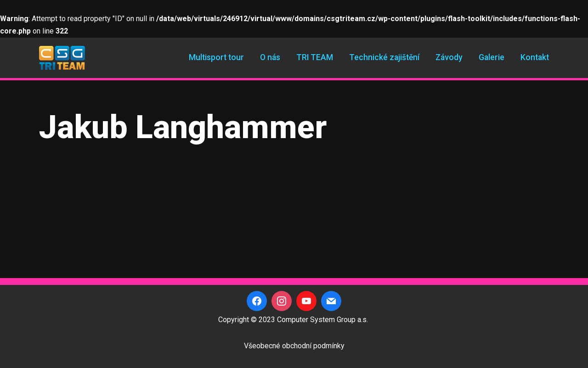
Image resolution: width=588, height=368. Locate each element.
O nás (270, 57)
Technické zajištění (384, 57)
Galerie (492, 57)
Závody (449, 57)
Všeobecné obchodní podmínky (294, 346)
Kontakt (535, 57)
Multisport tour (216, 57)
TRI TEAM (315, 57)
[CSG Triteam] (62, 58)
